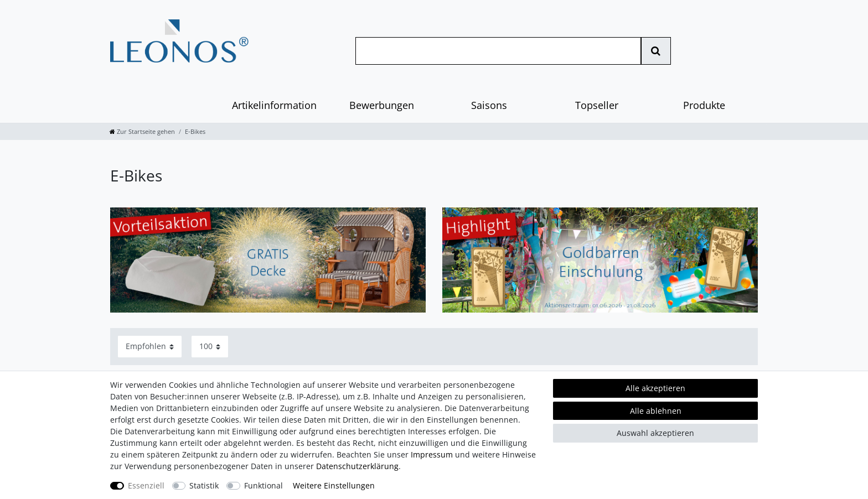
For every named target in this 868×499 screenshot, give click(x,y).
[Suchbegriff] (498, 51)
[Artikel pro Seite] (210, 347)
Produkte (704, 105)
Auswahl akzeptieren (655, 433)
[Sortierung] (150, 347)
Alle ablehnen (656, 411)
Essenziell (146, 485)
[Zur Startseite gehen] (142, 131)
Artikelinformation (274, 105)
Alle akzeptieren (655, 388)
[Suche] (656, 51)
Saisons (489, 105)
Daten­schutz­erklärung (357, 466)
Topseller (597, 105)
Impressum (432, 454)
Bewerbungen (382, 105)
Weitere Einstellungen (334, 485)
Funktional (263, 485)
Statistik (204, 485)
